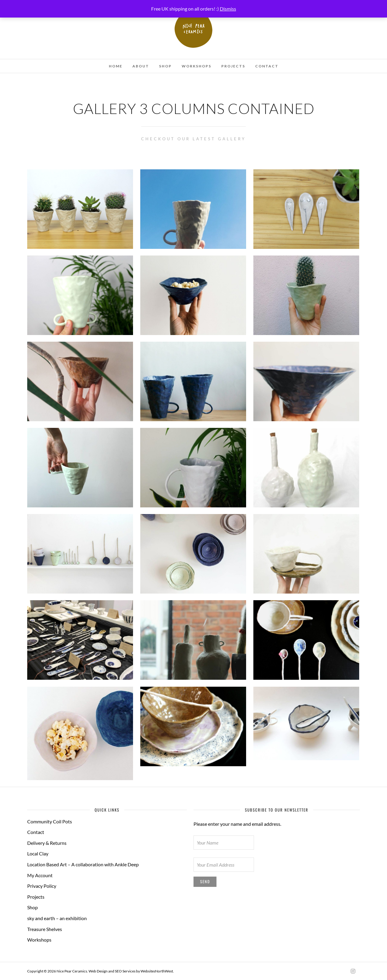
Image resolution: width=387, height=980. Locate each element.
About (141, 66)
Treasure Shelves (45, 929)
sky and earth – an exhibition (57, 918)
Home (116, 66)
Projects (233, 66)
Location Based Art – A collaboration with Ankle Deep (83, 864)
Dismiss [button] (228, 9)
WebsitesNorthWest (157, 971)
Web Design (98, 971)
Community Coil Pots (50, 821)
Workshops (197, 66)
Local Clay (38, 853)
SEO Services (125, 971)
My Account (40, 875)
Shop (165, 66)
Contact (267, 66)
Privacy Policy (42, 886)
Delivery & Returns (47, 843)
